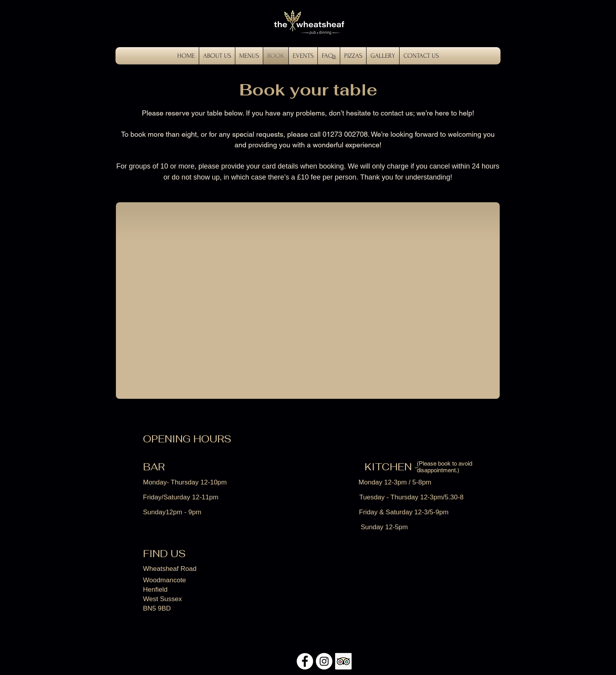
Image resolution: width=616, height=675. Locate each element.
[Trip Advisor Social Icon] (343, 661)
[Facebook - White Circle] (305, 661)
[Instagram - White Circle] (324, 661)
